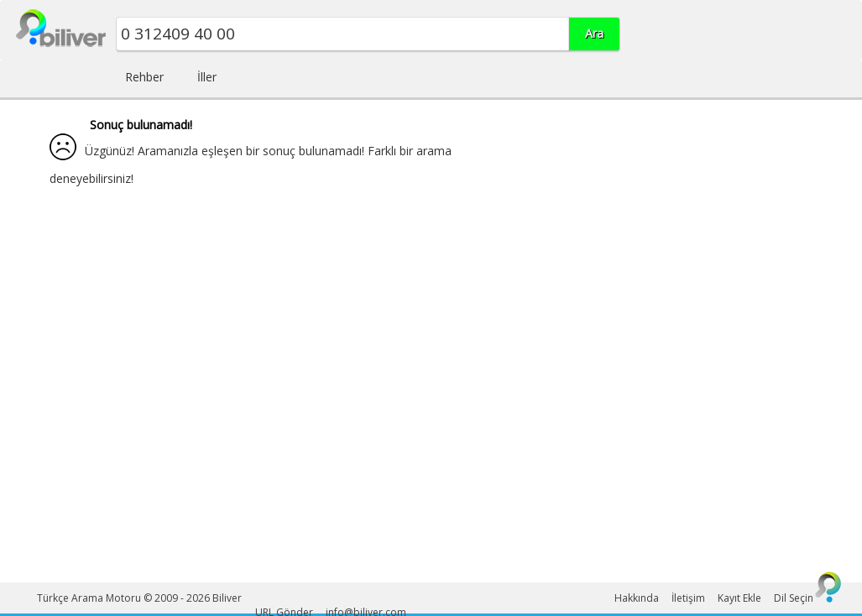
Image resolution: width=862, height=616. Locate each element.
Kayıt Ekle (739, 598)
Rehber (144, 77)
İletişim (688, 598)
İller (207, 77)
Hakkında (637, 598)
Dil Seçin (794, 598)
